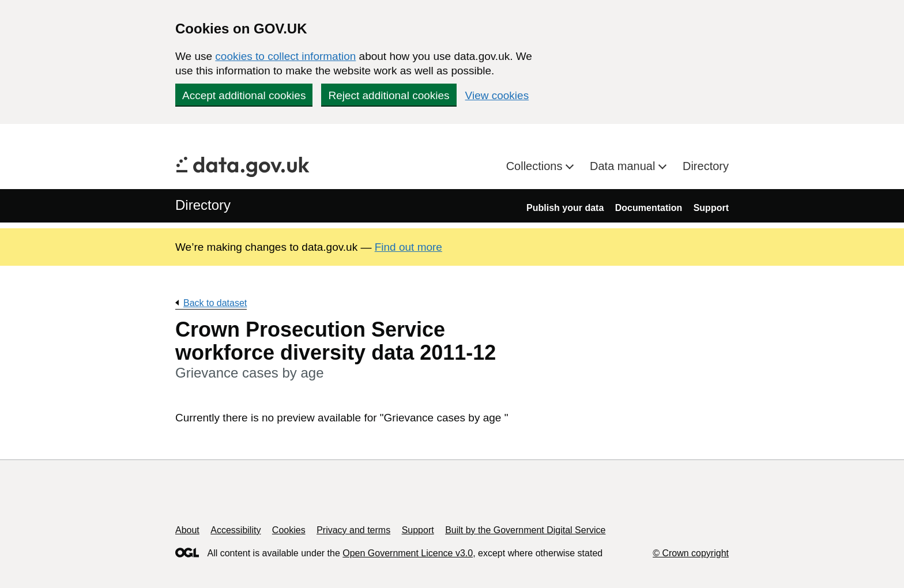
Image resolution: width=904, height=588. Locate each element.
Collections (536, 166)
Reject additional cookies (389, 95)
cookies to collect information (285, 56)
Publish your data (565, 208)
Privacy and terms (353, 530)
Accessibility (236, 530)
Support (711, 208)
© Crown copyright (691, 553)
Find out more (408, 247)
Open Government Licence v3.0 (408, 553)
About (187, 530)
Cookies (289, 530)
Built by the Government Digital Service (525, 530)
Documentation (649, 208)
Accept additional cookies (244, 95)
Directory (706, 166)
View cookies (497, 95)
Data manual (624, 166)
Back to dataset (215, 303)
